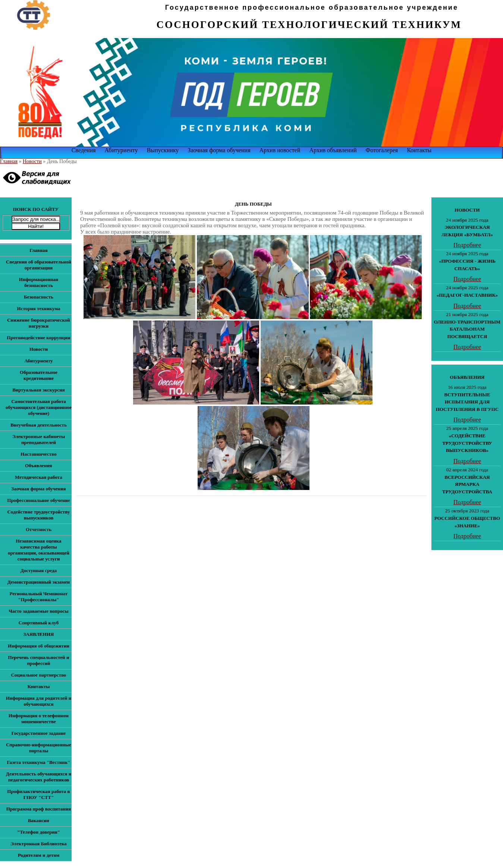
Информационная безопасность (39, 282)
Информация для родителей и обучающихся (39, 701)
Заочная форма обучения (219, 150)
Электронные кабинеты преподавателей (39, 439)
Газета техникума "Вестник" (38, 762)
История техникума (39, 308)
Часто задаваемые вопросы (38, 611)
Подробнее (467, 245)
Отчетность (39, 529)
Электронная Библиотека (39, 844)
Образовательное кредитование (39, 375)
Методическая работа (39, 477)
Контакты (419, 150)
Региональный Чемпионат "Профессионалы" (39, 597)
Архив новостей (280, 150)
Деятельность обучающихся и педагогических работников (39, 777)
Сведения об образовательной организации (39, 265)
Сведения (84, 150)
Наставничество (38, 454)
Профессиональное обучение (38, 500)
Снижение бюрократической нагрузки (39, 323)
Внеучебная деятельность (39, 425)
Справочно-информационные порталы (39, 748)
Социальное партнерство (38, 675)
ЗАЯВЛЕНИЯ (39, 634)
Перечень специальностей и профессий (38, 660)
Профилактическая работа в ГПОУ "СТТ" (38, 794)
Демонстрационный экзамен (39, 582)
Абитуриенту (121, 150)
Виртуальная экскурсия (39, 390)
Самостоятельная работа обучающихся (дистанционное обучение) (39, 407)
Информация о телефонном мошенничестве (39, 719)
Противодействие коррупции (39, 338)
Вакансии (39, 820)
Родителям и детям (39, 855)
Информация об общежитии (39, 646)
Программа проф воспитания (39, 809)
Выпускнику (163, 150)
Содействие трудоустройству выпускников (39, 515)
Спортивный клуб (39, 623)
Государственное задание (38, 733)
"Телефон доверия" (39, 832)
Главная (9, 161)
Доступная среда (39, 570)
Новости (32, 161)
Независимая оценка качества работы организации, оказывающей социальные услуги (39, 550)
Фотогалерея (382, 150)
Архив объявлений (333, 150)
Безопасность (39, 297)
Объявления (39, 466)
